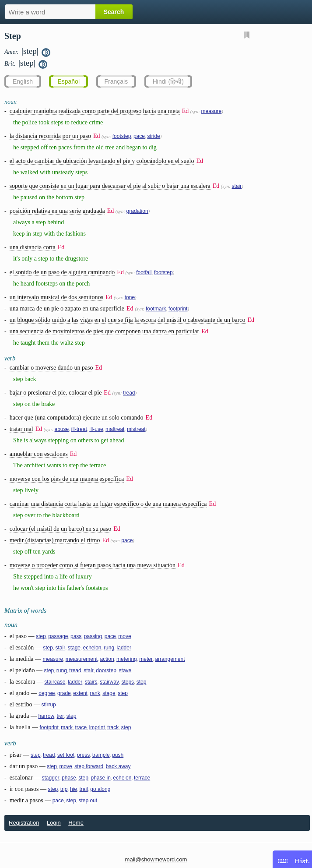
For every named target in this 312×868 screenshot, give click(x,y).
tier (61, 716)
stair (237, 186)
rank (95, 693)
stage (74, 648)
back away (118, 766)
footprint (178, 309)
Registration (24, 823)
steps (128, 682)
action (107, 659)
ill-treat (79, 429)
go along (100, 789)
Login (54, 823)
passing (93, 636)
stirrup (48, 705)
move (124, 636)
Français (116, 81)
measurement (82, 659)
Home (76, 823)
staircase (55, 682)
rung (109, 648)
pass (76, 636)
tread (129, 393)
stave (125, 670)
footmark (156, 309)
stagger (51, 778)
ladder (124, 648)
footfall (144, 272)
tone (130, 297)
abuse (62, 429)
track (113, 727)
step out (88, 801)
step (41, 636)
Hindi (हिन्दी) (168, 81)
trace (81, 727)
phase (69, 778)
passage (58, 636)
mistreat (136, 429)
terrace (142, 778)
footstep (122, 136)
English (23, 81)
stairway (109, 682)
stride (153, 136)
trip (64, 789)
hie (74, 789)
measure (212, 111)
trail (83, 789)
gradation (137, 211)
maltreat (115, 429)
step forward (89, 766)
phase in (100, 778)
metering (127, 659)
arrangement (170, 659)
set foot (66, 755)
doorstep (106, 670)
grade (64, 693)
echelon (92, 648)
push (118, 755)
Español (68, 81)
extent (80, 693)
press (83, 755)
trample (101, 755)
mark (67, 727)
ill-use (96, 429)
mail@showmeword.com (156, 859)
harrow (46, 716)
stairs (91, 682)
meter (146, 659)
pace (139, 136)
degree (47, 693)
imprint (97, 727)
